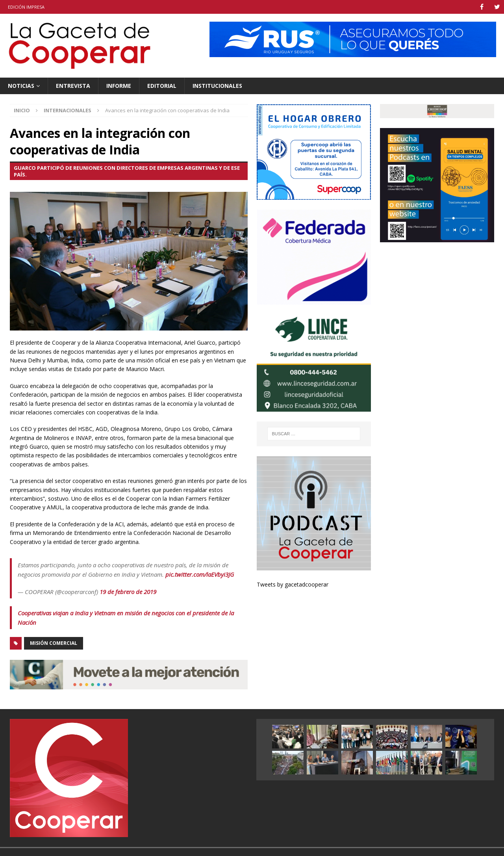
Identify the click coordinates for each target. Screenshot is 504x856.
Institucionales (217, 86)
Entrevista (73, 86)
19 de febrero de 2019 (128, 592)
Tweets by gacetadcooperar (293, 584)
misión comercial (54, 643)
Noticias (21, 86)
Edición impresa (26, 7)
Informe (119, 86)
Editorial (162, 86)
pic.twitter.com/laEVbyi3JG (200, 574)
